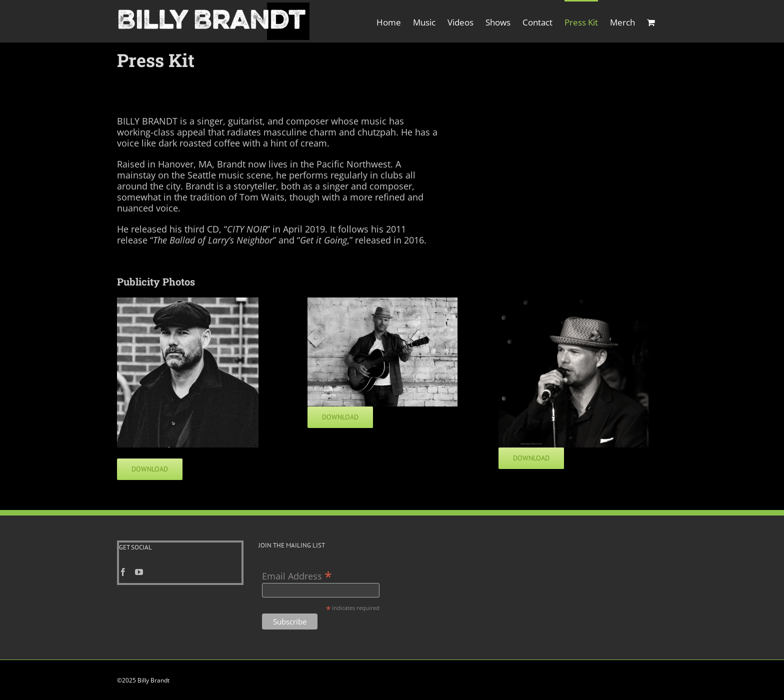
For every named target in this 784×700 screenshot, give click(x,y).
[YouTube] (139, 572)
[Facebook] (123, 572)
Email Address (297, 576)
